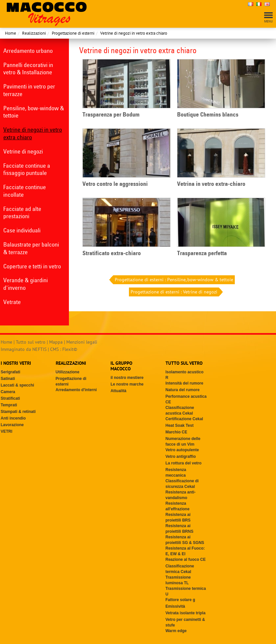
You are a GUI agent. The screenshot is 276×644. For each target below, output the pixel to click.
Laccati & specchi (17, 385)
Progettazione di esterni (73, 33)
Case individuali (22, 230)
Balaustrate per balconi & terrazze (31, 248)
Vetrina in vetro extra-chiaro (211, 184)
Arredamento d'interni (76, 390)
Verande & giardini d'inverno (26, 284)
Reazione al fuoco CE (186, 559)
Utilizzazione (68, 372)
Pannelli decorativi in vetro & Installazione (28, 69)
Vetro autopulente (182, 450)
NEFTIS (39, 349)
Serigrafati (10, 372)
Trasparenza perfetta (202, 253)
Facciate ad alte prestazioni (22, 213)
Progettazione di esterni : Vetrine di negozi (175, 292)
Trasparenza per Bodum (111, 115)
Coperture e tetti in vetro (32, 266)
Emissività (175, 606)
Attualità (118, 391)
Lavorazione (12, 425)
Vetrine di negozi (23, 151)
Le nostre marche (127, 384)
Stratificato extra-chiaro (112, 253)
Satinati (8, 379)
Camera (8, 392)
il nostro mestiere (127, 378)
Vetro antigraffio (181, 457)
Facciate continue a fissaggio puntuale (27, 169)
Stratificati (10, 398)
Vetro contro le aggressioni (115, 184)
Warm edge (176, 631)
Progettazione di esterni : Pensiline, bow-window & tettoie (173, 280)
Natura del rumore (183, 390)
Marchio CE (176, 432)
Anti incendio (13, 418)
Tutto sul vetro (31, 342)
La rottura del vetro (184, 463)
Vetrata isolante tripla (185, 613)
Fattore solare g (180, 600)
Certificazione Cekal (184, 419)
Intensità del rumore (184, 383)
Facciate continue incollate (25, 191)
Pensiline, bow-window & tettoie (34, 112)
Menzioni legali (82, 342)
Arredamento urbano (28, 51)
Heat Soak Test (180, 425)
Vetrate (12, 302)
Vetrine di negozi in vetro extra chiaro (134, 33)
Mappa (56, 342)
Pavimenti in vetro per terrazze (29, 90)
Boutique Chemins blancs (208, 115)
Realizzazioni (34, 33)
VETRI (6, 431)
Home (11, 33)
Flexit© (70, 349)
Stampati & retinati (18, 412)
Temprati (9, 405)
